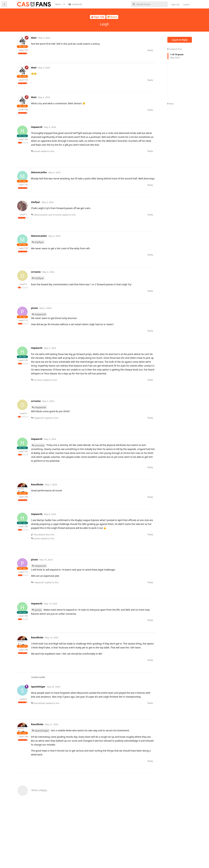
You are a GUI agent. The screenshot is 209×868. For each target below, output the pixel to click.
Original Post (175, 49)
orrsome (40, 461)
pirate (38, 625)
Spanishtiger (42, 762)
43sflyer (39, 258)
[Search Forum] (149, 4)
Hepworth (40, 330)
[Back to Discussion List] (4, 4)
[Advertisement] (77, 70)
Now (170, 104)
